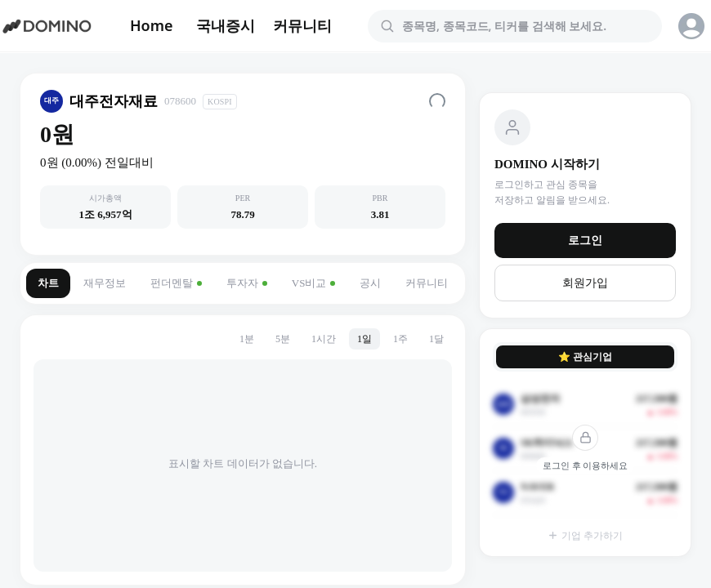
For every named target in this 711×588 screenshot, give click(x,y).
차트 (48, 283)
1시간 (324, 339)
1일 (364, 339)
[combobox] (525, 26)
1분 (247, 339)
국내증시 (226, 25)
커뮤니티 (302, 25)
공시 (370, 283)
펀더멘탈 (176, 283)
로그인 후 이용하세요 (586, 465)
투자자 (247, 283)
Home (152, 25)
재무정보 (105, 283)
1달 (436, 339)
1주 (400, 339)
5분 (283, 339)
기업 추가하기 (585, 536)
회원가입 (585, 283)
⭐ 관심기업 (585, 357)
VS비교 (314, 283)
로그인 (585, 241)
